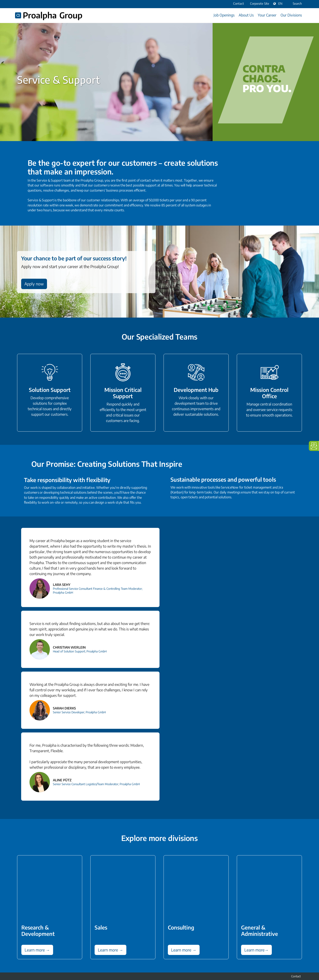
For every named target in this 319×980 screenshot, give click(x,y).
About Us (246, 15)
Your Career (267, 15)
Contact (296, 948)
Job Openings (224, 15)
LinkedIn (20, 954)
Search (295, 3)
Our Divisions (291, 15)
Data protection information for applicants (275, 954)
